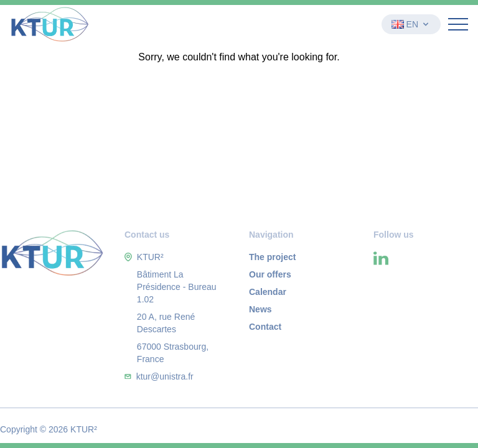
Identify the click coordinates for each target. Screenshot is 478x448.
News (260, 309)
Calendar (268, 292)
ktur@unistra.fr (165, 376)
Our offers (270, 274)
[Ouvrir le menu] (458, 24)
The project (272, 257)
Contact (265, 327)
